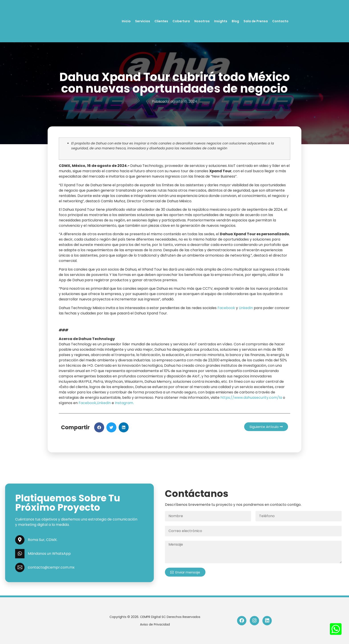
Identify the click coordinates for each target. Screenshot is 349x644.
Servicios (143, 21)
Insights (221, 21)
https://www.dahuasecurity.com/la (251, 398)
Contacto (280, 21)
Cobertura (181, 21)
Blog (235, 21)
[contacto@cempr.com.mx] (20, 567)
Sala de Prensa (256, 21)
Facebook (227, 308)
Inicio (126, 21)
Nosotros (202, 21)
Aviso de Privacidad (155, 624)
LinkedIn (246, 308)
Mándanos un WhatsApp (49, 554)
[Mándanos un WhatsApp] (20, 554)
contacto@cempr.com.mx (51, 567)
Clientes (161, 21)
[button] (99, 427)
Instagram (124, 403)
